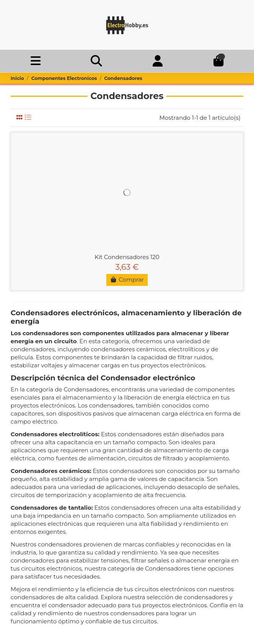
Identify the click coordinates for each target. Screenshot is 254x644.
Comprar (127, 280)
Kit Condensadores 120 (127, 257)
